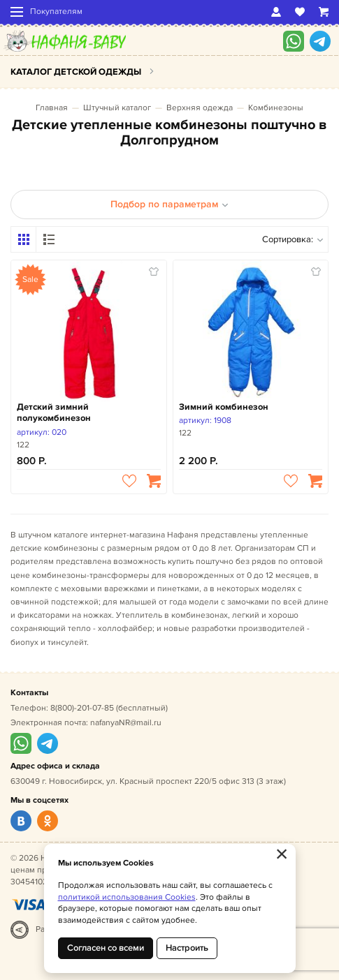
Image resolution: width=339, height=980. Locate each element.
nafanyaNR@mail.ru (126, 723)
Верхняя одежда (200, 108)
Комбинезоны (276, 108)
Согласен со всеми (106, 948)
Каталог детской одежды (76, 72)
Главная (52, 108)
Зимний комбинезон (224, 407)
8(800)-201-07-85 (82, 708)
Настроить (187, 948)
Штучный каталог (117, 108)
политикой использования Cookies (127, 897)
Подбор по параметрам (169, 204)
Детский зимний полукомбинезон (54, 413)
